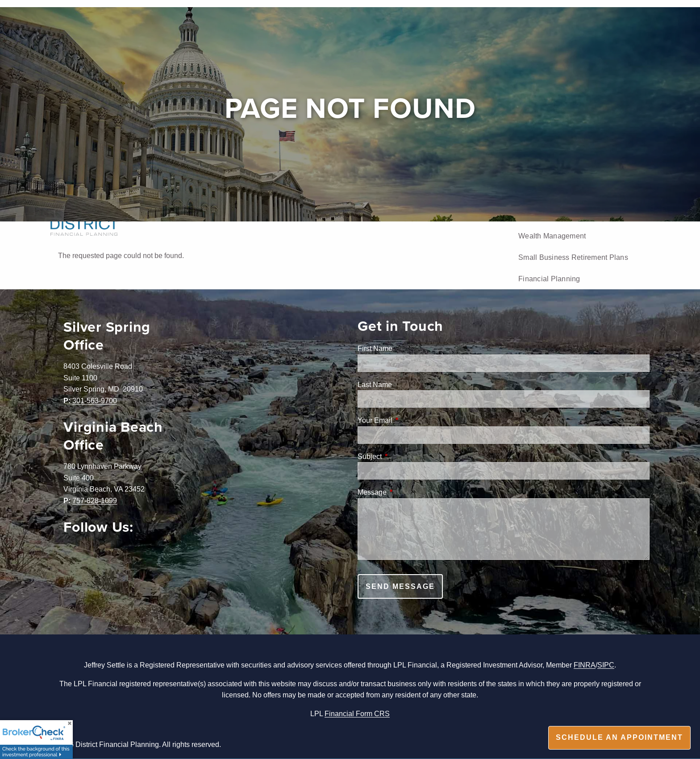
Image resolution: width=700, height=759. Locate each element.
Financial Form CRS (357, 713)
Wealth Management (552, 236)
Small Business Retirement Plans (573, 257)
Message (406, 492)
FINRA (585, 665)
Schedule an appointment (619, 737)
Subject (404, 456)
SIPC (606, 665)
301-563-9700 (95, 400)
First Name (375, 348)
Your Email (409, 420)
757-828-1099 (95, 500)
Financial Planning (549, 279)
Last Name (375, 384)
